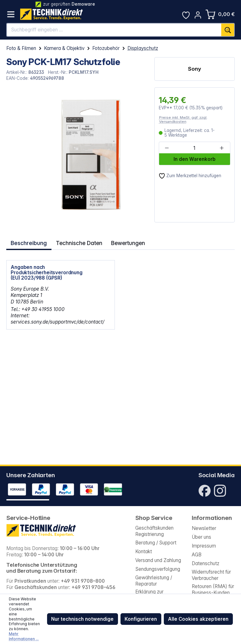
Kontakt (144, 551)
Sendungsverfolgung (158, 569)
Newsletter (204, 528)
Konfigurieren (141, 619)
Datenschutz (206, 563)
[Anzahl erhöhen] (222, 148)
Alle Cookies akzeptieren (198, 619)
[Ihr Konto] (198, 15)
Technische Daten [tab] (76, 242)
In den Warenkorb (195, 159)
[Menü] (11, 14)
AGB (197, 555)
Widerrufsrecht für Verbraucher (211, 575)
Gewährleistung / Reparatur (154, 581)
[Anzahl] (194, 148)
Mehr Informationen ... (24, 636)
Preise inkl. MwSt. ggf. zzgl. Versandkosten (183, 120)
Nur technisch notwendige (82, 619)
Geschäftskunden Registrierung (154, 531)
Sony (194, 69)
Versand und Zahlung (158, 560)
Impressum (204, 546)
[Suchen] (228, 30)
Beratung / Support (156, 543)
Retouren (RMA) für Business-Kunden (213, 589)
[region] (77, 155)
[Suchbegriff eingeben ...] (114, 30)
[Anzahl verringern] (167, 148)
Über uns (201, 537)
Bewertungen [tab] (123, 242)
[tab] (28, 242)
